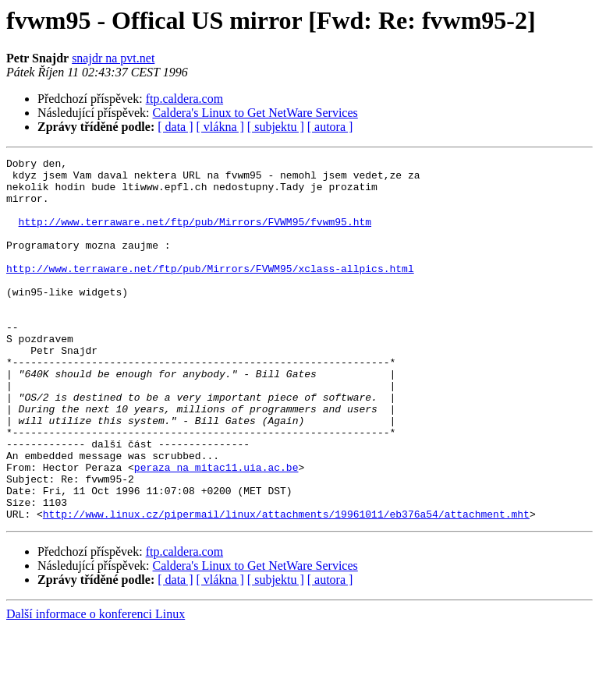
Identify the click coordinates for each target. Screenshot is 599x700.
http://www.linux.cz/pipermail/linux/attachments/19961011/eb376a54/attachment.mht (286, 586)
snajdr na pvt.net (113, 58)
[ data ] (175, 127)
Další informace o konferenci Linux (96, 686)
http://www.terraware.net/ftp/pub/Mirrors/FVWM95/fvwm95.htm (195, 235)
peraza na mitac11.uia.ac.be (216, 530)
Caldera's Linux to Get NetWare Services (255, 113)
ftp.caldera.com (185, 99)
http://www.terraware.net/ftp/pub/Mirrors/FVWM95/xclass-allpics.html (210, 292)
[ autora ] (330, 127)
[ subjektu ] (276, 127)
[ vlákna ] (220, 127)
